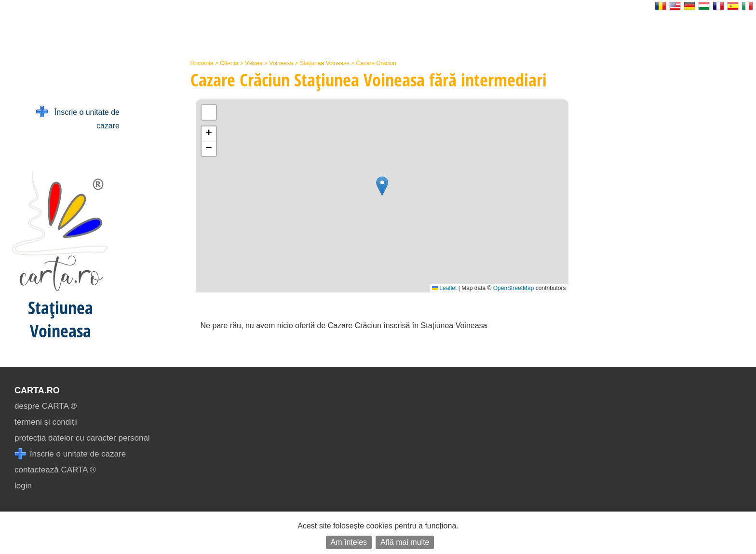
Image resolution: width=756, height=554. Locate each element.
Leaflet (444, 288)
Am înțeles (349, 542)
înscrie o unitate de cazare (70, 454)
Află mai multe (405, 542)
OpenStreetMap (514, 288)
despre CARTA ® (46, 406)
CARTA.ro (37, 390)
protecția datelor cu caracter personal (82, 438)
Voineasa (281, 63)
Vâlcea (254, 63)
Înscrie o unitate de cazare (78, 118)
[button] (382, 186)
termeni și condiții (46, 422)
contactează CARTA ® (55, 470)
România (202, 63)
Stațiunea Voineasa (324, 63)
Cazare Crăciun (376, 63)
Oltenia (229, 63)
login (23, 486)
